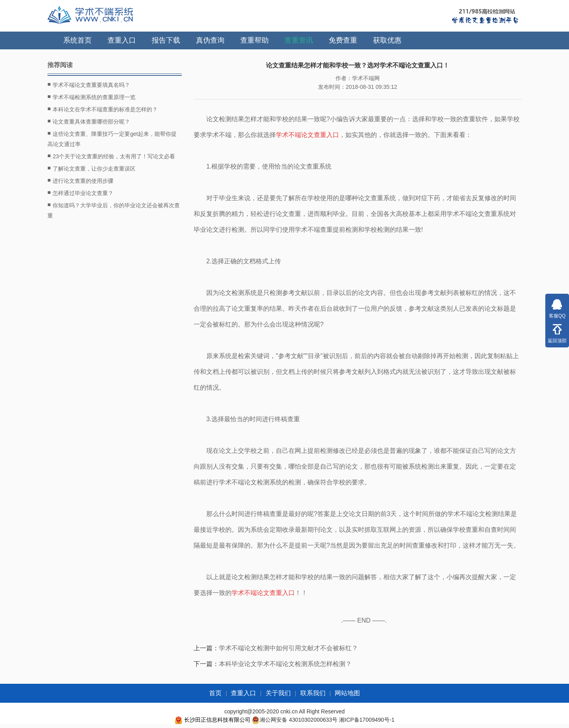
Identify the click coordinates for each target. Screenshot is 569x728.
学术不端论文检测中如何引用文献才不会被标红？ (288, 648)
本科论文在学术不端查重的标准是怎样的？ (103, 109)
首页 (215, 693)
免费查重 (343, 40)
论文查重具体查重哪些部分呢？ (89, 121)
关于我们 (278, 693)
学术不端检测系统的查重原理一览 (91, 97)
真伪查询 (210, 40)
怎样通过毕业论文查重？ (80, 193)
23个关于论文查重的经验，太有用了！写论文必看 (111, 156)
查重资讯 (299, 40)
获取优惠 (387, 40)
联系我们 (313, 693)
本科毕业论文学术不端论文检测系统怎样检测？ (285, 664)
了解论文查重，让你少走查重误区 (91, 168)
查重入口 (122, 40)
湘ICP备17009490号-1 (367, 720)
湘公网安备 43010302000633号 (299, 720)
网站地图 (347, 693)
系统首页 (77, 40)
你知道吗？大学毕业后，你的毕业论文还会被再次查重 (114, 209)
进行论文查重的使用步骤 (80, 180)
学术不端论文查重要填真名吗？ (89, 84)
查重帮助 (254, 40)
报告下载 (166, 40)
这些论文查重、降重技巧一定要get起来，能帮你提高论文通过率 (112, 138)
